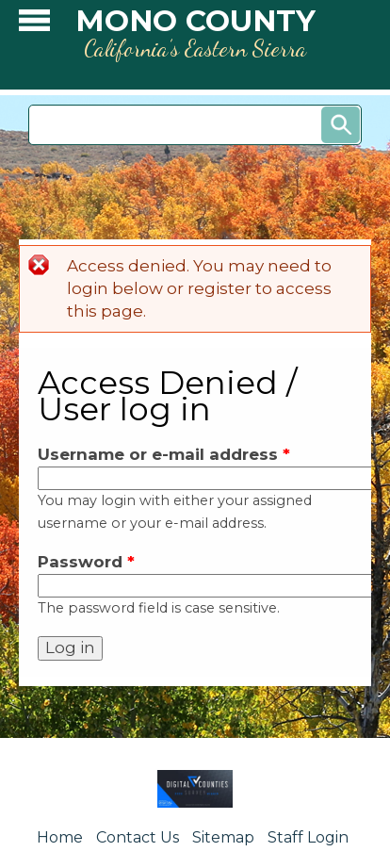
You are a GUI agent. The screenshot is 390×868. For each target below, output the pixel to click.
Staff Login (308, 837)
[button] (34, 25)
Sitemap (223, 837)
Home (60, 837)
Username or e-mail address (164, 454)
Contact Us (138, 837)
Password (86, 562)
